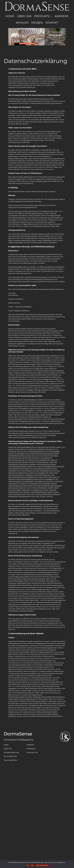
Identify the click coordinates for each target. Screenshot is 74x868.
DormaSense (18, 734)
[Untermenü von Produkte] (51, 16)
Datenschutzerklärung (42, 865)
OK (28, 865)
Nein (32, 865)
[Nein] (72, 864)
